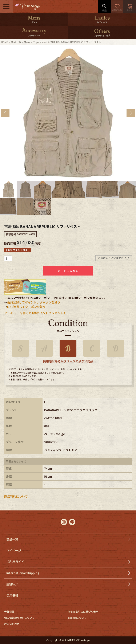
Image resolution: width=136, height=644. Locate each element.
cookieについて (77, 618)
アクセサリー (34, 35)
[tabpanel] (68, 113)
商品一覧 (16, 42)
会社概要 (9, 612)
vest (45, 42)
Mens (27, 42)
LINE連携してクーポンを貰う (26, 307)
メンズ (34, 22)
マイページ (14, 550)
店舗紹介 (12, 584)
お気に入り (117, 6)
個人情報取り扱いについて (19, 618)
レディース (102, 22)
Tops (36, 42)
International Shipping (23, 573)
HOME (5, 42)
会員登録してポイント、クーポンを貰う (34, 302)
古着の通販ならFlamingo (76, 640)
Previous (5, 113)
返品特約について (16, 496)
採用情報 (12, 595)
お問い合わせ (12, 624)
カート (130, 6)
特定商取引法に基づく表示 (83, 612)
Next (131, 113)
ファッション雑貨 (102, 35)
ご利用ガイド (15, 562)
